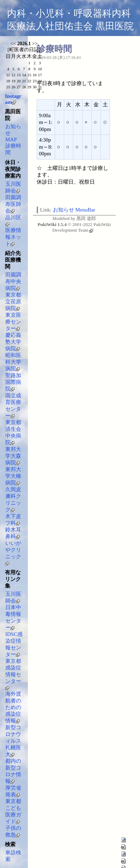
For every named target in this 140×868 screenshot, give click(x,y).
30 (34, 87)
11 (8, 75)
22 (29, 81)
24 (40, 81)
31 (40, 87)
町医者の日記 (24, 50)
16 (34, 75)
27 (19, 87)
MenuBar (85, 210)
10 (40, 69)
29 (29, 87)
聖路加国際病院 (13, 382)
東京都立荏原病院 (13, 302)
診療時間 (54, 49)
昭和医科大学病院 (13, 362)
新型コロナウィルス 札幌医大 (13, 741)
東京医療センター (13, 322)
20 (19, 81)
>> (35, 44)
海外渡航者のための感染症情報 (13, 707)
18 (8, 81)
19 (13, 81)
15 (29, 75)
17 (40, 75)
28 (24, 87)
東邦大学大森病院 (13, 456)
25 (8, 87)
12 (13, 75)
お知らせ (63, 210)
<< (13, 44)
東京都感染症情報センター (13, 674)
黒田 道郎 (86, 218)
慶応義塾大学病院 (13, 342)
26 (13, 87)
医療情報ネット (13, 237)
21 (24, 81)
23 (34, 81)
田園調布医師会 (13, 204)
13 (19, 75)
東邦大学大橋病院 (13, 476)
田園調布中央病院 (13, 281)
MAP (11, 139)
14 (24, 75)
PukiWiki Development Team (82, 227)
